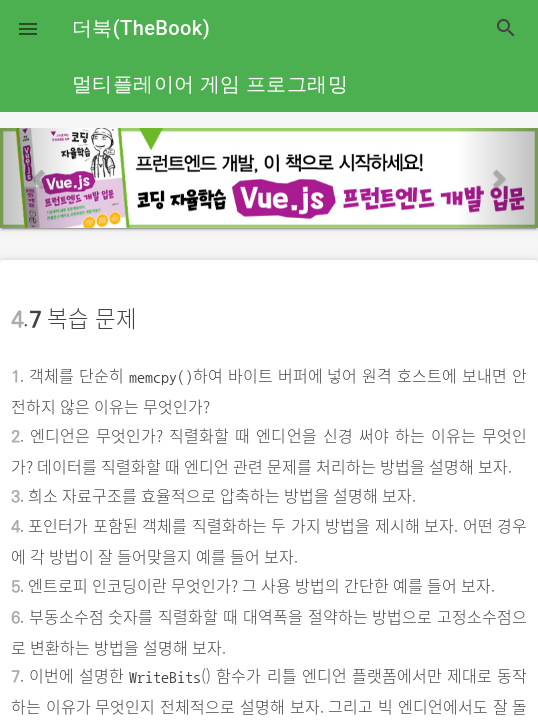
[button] (28, 28)
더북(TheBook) (141, 28)
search (506, 28)
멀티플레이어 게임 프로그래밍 (210, 84)
